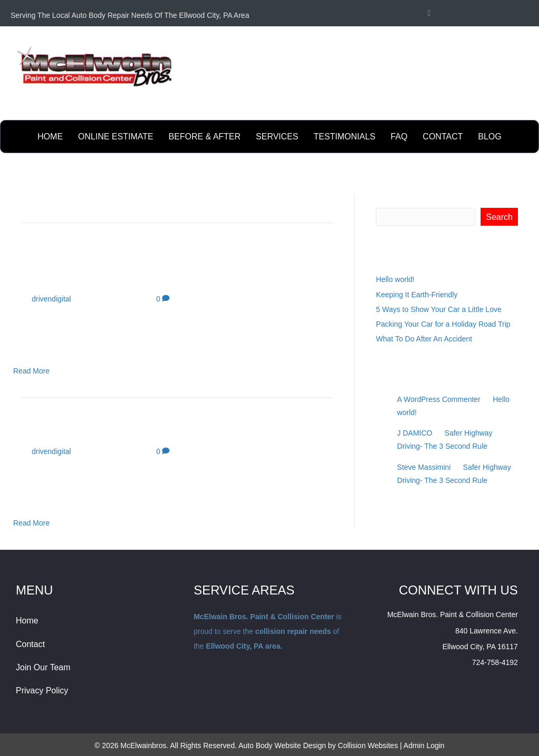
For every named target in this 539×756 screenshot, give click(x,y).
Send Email (510, 108)
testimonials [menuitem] (345, 137)
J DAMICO (415, 433)
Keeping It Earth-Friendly (417, 295)
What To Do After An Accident (424, 339)
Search (388, 200)
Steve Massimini (424, 467)
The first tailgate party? (101, 430)
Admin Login (424, 745)
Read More (31, 371)
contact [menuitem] (443, 137)
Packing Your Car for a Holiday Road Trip (443, 324)
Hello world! (395, 279)
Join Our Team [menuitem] (43, 667)
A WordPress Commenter (438, 399)
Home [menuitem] (50, 137)
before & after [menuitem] (204, 137)
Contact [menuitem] (30, 644)
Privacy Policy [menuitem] (42, 691)
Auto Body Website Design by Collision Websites (318, 745)
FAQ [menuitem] (399, 137)
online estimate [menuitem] (116, 137)
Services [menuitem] (277, 137)
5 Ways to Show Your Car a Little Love (438, 309)
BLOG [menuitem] (490, 137)
